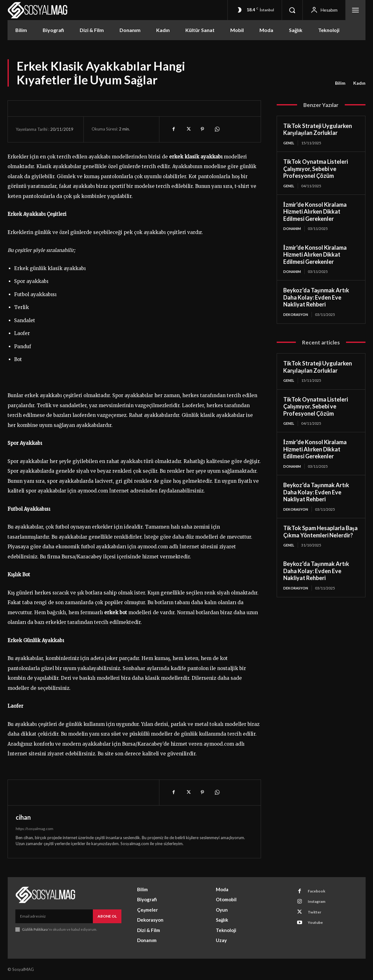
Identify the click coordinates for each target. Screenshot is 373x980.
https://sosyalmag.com (35, 829)
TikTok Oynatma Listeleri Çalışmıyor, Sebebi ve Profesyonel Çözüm (316, 169)
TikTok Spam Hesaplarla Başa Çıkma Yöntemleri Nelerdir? (320, 535)
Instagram (319, 903)
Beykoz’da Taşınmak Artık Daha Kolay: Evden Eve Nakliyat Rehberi (316, 299)
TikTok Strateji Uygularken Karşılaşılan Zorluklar (318, 129)
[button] (292, 10)
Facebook (318, 892)
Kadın (359, 83)
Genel (289, 143)
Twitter (317, 915)
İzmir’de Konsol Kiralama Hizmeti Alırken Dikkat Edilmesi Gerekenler (315, 212)
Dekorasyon (297, 316)
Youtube (317, 927)
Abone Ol (107, 916)
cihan (23, 817)
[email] (54, 916)
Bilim (340, 83)
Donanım (293, 229)
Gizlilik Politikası (35, 929)
